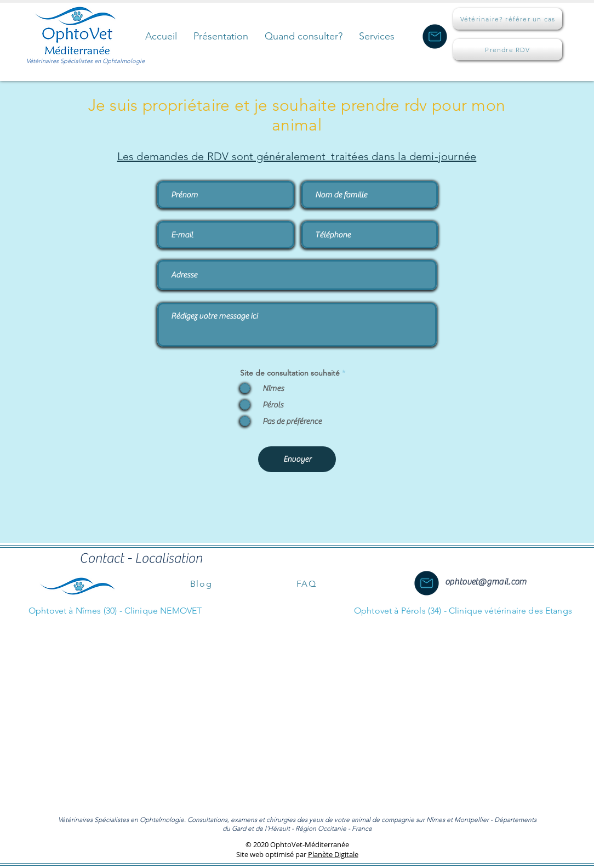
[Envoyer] (297, 459)
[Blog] (201, 583)
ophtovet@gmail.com (486, 582)
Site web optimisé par (272, 854)
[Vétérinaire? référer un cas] (508, 19)
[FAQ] (306, 583)
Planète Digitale (333, 854)
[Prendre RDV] (508, 50)
